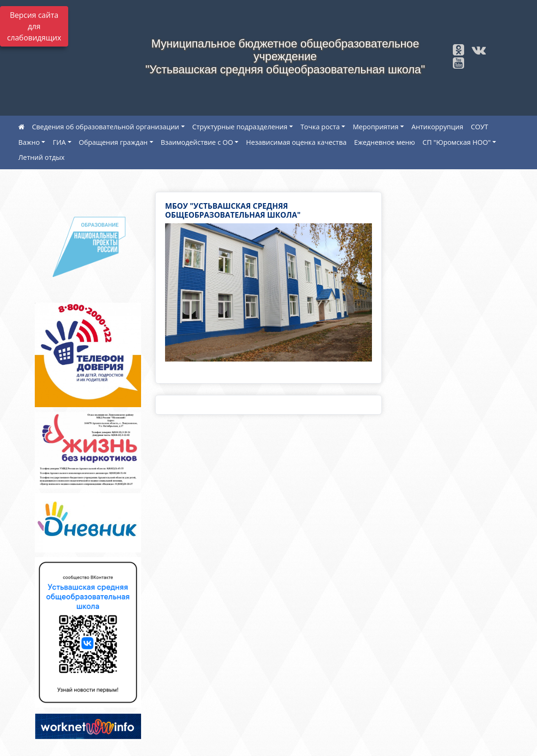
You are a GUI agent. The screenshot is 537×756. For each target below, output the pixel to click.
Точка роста (320, 127)
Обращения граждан (113, 142)
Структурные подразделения (240, 127)
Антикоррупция (437, 127)
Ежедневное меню (385, 142)
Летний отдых (41, 157)
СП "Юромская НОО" (457, 142)
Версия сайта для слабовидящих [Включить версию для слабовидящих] (34, 26)
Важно (29, 142)
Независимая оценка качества (296, 142)
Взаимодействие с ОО (197, 142)
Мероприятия (375, 127)
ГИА (59, 142)
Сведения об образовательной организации (106, 127)
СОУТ (479, 127)
